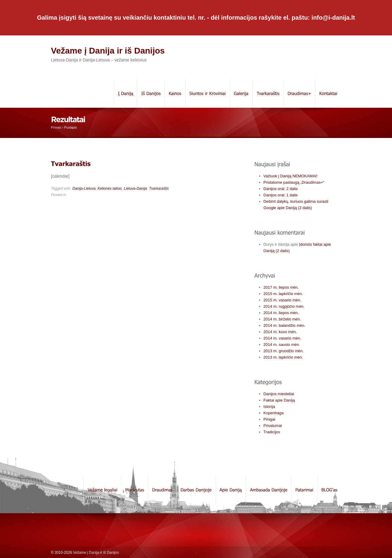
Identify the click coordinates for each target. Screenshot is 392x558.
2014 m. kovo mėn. (280, 332)
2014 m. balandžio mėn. (285, 325)
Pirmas (56, 127)
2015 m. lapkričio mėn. (283, 294)
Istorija (269, 407)
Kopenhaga (274, 413)
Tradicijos (272, 432)
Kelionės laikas (110, 189)
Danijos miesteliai (279, 394)
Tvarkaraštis (159, 189)
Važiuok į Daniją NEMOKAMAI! (291, 176)
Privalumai (273, 426)
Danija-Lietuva (84, 189)
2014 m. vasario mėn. (282, 338)
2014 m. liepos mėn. (281, 313)
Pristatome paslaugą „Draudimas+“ (294, 182)
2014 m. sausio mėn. (282, 345)
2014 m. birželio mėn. (282, 319)
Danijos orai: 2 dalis (281, 189)
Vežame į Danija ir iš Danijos (108, 51)
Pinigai (269, 419)
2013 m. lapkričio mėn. (283, 357)
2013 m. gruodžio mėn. (284, 351)
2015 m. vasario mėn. (282, 300)
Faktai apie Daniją (279, 400)
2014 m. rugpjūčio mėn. (284, 306)
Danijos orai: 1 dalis (281, 195)
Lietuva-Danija (136, 189)
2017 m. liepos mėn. (281, 287)
